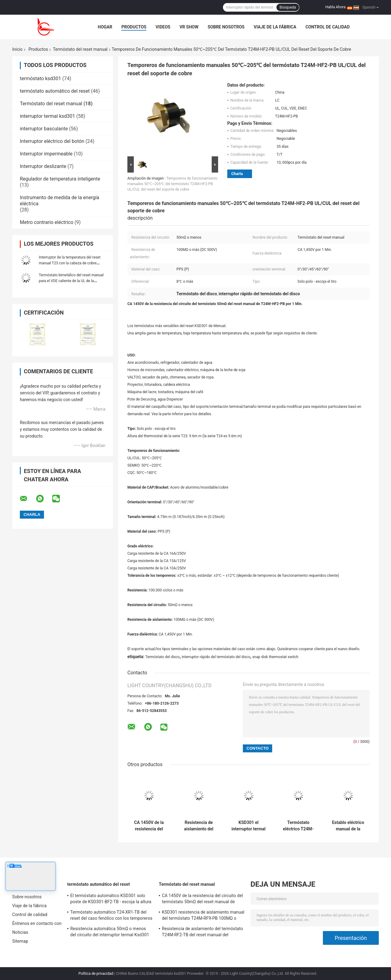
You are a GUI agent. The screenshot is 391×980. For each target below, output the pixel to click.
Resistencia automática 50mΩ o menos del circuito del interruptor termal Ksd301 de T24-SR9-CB (110, 933)
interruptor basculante (44, 129)
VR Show (189, 27)
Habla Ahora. (336, 7)
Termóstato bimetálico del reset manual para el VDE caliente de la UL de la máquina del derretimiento (71, 281)
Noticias (20, 932)
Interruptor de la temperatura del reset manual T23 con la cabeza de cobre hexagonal (70, 263)
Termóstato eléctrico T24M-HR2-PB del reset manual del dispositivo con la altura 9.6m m (298, 826)
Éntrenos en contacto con (37, 923)
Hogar (105, 27)
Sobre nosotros (226, 27)
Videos (163, 27)
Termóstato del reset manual (80, 49)
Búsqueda (288, 7)
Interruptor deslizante (43, 166)
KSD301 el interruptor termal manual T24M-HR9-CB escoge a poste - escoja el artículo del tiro (249, 826)
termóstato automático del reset (55, 91)
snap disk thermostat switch (275, 657)
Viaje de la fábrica (275, 27)
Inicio (17, 49)
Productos (134, 27)
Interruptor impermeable (46, 154)
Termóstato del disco (162, 657)
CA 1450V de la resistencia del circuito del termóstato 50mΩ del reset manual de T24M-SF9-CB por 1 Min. (149, 826)
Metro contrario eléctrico (47, 222)
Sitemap (20, 941)
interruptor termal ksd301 (48, 116)
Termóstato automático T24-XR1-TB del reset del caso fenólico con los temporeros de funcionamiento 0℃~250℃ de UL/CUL (111, 916)
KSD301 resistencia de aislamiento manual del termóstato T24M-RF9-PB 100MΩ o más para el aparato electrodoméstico (203, 916)
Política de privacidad (96, 974)
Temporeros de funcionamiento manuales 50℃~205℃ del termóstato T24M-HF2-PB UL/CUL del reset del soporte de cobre (172, 184)
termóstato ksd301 (40, 78)
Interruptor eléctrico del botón (52, 141)
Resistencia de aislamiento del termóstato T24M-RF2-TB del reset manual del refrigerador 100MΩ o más (199, 826)
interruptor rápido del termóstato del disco (216, 657)
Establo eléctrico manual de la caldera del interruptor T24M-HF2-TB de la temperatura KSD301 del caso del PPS (348, 826)
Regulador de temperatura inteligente (60, 179)
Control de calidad (328, 27)
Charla (237, 174)
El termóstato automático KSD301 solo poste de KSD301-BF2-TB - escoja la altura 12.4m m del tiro (111, 900)
